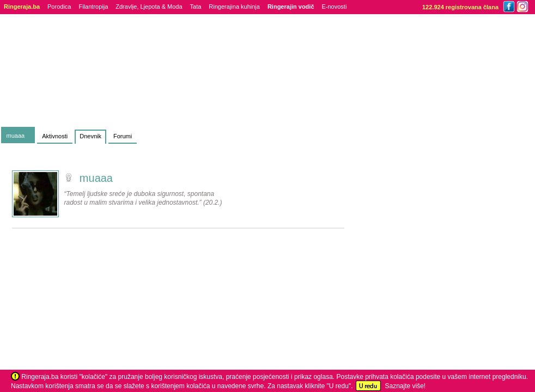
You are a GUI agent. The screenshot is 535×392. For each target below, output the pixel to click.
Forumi (123, 136)
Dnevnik (90, 136)
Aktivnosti (55, 136)
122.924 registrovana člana (460, 7)
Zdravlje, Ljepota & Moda (149, 7)
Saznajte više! (405, 386)
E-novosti (335, 7)
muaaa (16, 136)
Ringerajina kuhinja (234, 7)
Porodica (59, 7)
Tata (196, 7)
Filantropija (93, 7)
